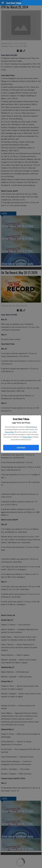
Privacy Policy (9, 432)
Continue (21, 448)
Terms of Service (31, 427)
